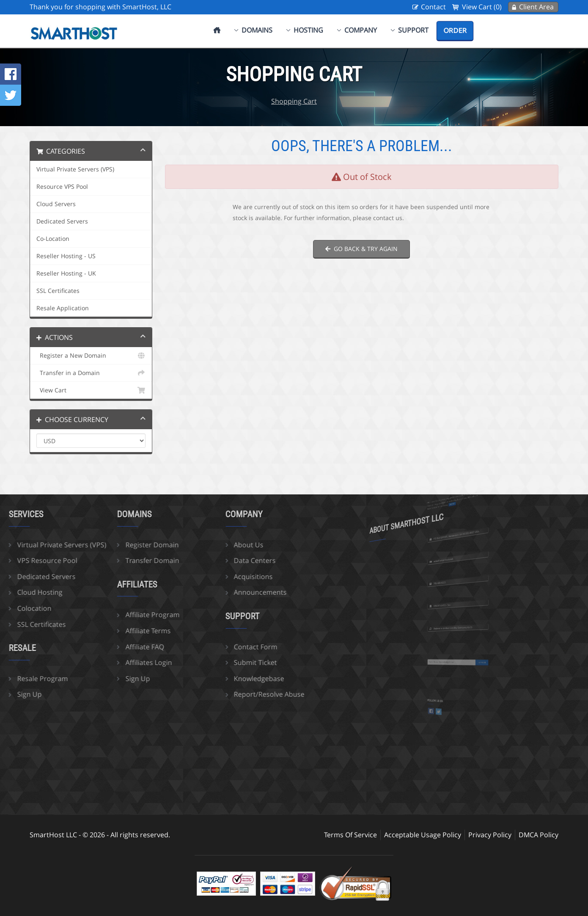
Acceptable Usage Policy (423, 835)
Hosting (308, 30)
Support (413, 30)
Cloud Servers (56, 204)
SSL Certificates (58, 291)
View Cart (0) (482, 7)
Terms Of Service (350, 835)
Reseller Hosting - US (66, 256)
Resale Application (63, 308)
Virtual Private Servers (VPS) (75, 169)
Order (455, 30)
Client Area (536, 7)
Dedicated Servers (62, 221)
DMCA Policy (539, 835)
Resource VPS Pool (62, 187)
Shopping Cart (294, 101)
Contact (433, 7)
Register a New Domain (91, 356)
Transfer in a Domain (91, 373)
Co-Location (53, 239)
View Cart (91, 390)
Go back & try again (361, 249)
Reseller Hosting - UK (66, 273)
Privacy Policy (490, 835)
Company (361, 30)
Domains (257, 30)
